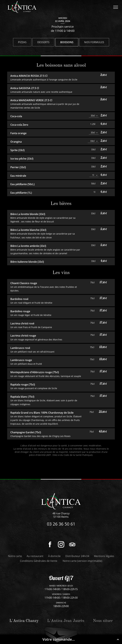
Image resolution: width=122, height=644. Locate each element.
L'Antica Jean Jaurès (66, 621)
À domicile (54, 556)
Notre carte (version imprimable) (82, 561)
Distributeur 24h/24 (77, 556)
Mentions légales (104, 556)
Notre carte (15, 556)
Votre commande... (81, 639)
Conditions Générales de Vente (39, 561)
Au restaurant (35, 556)
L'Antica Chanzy (24, 621)
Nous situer (103, 621)
